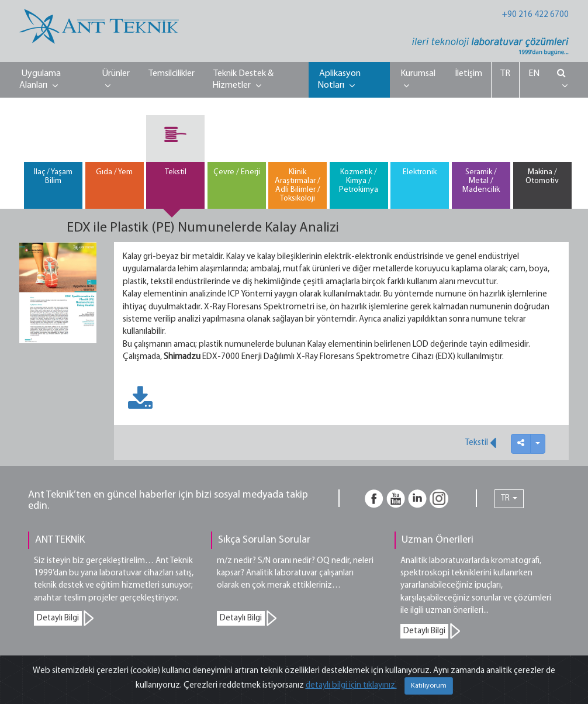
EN (534, 74)
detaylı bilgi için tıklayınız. (351, 686)
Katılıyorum (429, 686)
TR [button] (509, 498)
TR (505, 74)
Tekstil (481, 443)
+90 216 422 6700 (535, 15)
